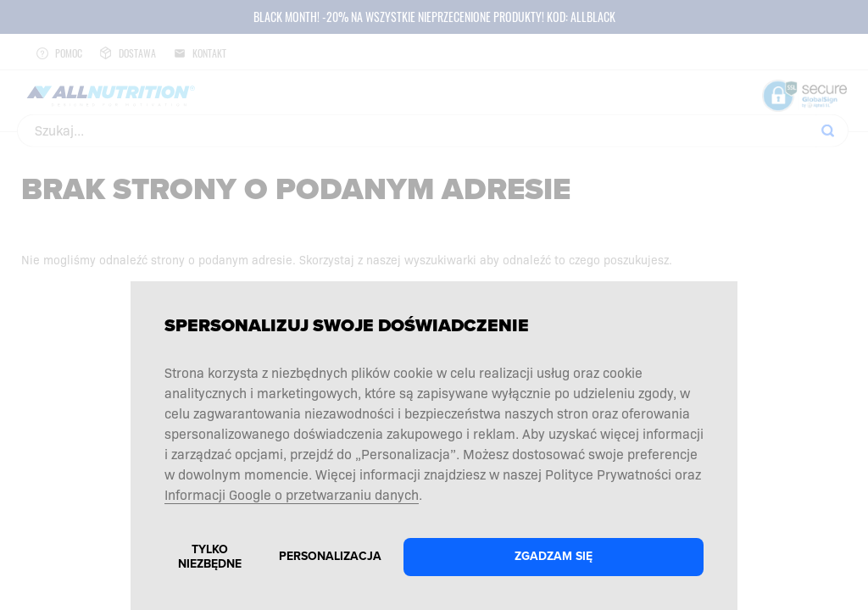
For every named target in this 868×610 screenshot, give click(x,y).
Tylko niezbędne (210, 557)
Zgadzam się (554, 556)
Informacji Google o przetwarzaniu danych (292, 494)
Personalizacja (330, 556)
